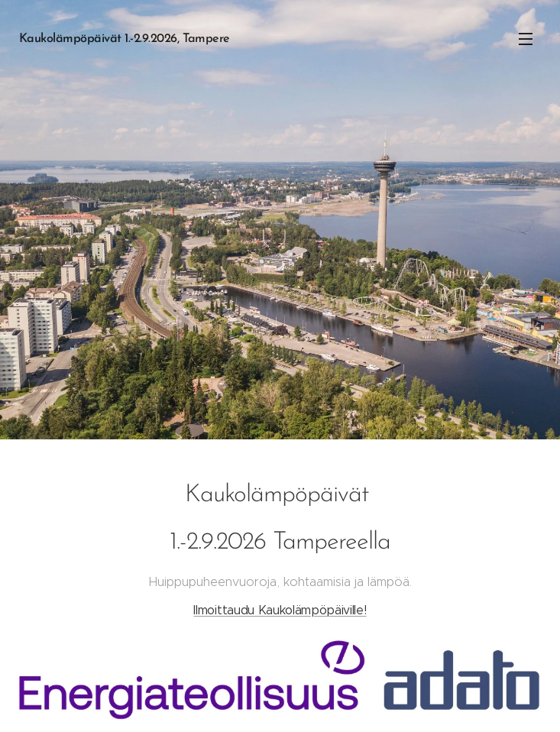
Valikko (526, 39)
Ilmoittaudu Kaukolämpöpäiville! (280, 610)
